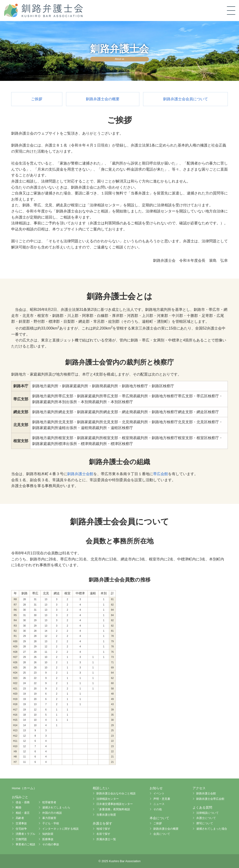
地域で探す (103, 829)
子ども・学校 (51, 823)
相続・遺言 (23, 813)
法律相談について (207, 813)
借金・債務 (23, 802)
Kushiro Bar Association (125, 861)
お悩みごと (20, 797)
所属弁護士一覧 (106, 839)
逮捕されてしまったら (56, 807)
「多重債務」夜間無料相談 (113, 809)
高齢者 (20, 818)
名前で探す (103, 834)
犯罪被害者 (49, 802)
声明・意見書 (162, 799)
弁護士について (206, 818)
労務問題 (21, 839)
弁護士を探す (102, 823)
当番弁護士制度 (106, 815)
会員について (162, 834)
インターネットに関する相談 (60, 829)
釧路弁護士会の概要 (103, 99)
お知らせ (156, 788)
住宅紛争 (21, 829)
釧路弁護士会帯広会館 (210, 799)
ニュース (159, 804)
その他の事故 (51, 844)
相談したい (101, 788)
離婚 (18, 807)
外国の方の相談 (52, 813)
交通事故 (21, 823)
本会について (159, 818)
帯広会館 (161, 474)
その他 (158, 809)
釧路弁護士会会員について (186, 99)
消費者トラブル (25, 834)
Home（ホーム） (25, 788)
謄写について (205, 823)
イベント (159, 793)
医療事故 (48, 839)
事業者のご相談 (25, 844)
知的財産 (48, 834)
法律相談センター (108, 799)
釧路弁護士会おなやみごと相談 (116, 793)
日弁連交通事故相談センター (115, 804)
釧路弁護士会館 (80, 474)
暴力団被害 (49, 818)
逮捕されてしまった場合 (212, 829)
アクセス (199, 788)
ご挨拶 (37, 99)
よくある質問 (202, 807)
